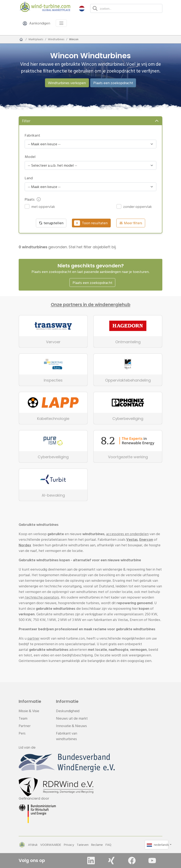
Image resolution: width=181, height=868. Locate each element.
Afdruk (33, 845)
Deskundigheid (68, 711)
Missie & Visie (29, 711)
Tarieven (83, 845)
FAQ (108, 845)
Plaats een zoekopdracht (113, 83)
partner (33, 638)
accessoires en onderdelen (127, 534)
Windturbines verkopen (67, 83)
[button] (82, 8)
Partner (25, 726)
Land (29, 178)
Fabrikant (32, 135)
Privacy (69, 845)
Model (30, 157)
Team (23, 718)
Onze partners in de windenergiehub (91, 305)
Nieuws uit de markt (72, 718)
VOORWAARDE (51, 845)
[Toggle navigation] (61, 23)
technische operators (42, 597)
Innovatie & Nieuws (71, 726)
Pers (22, 733)
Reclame (97, 845)
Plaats (33, 199)
